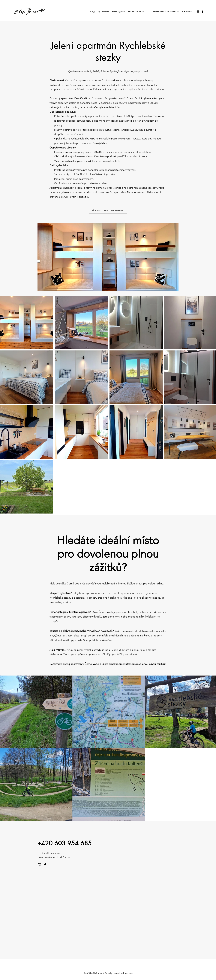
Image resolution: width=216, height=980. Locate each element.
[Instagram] (198, 12)
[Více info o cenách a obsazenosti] (108, 210)
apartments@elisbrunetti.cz (166, 12)
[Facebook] (202, 12)
